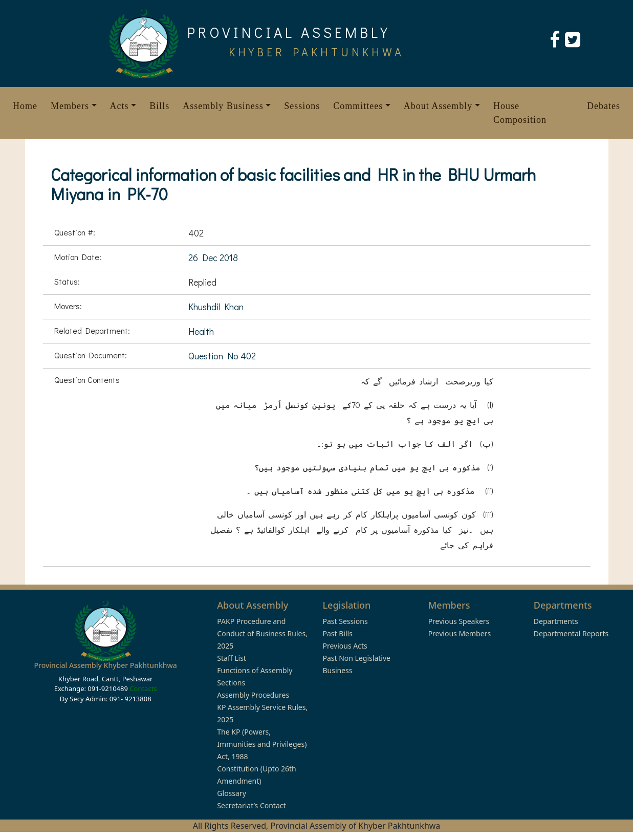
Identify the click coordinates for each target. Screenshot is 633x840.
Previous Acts (345, 646)
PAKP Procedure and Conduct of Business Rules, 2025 (262, 633)
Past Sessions (345, 621)
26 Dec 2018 (213, 257)
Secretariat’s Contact (251, 805)
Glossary (231, 793)
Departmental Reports (571, 633)
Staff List (232, 658)
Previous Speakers (459, 621)
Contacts (143, 688)
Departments (556, 621)
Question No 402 (222, 356)
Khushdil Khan (216, 307)
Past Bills (337, 633)
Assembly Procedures (253, 695)
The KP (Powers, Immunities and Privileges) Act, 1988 (262, 744)
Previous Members (460, 633)
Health (201, 331)
